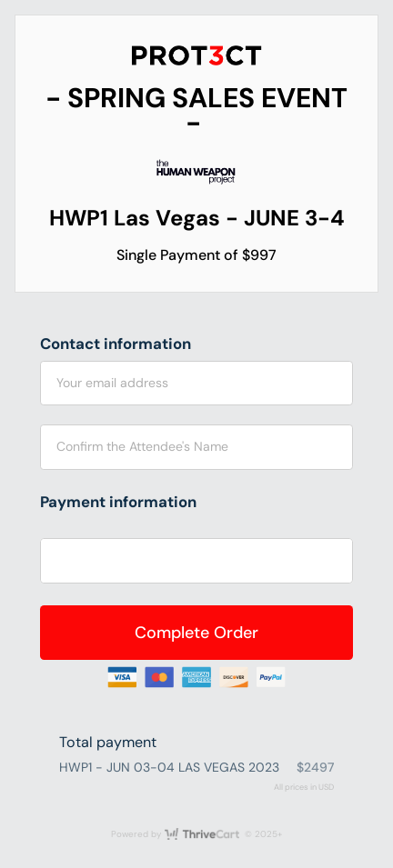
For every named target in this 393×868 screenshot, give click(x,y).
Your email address (112, 383)
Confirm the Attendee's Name (142, 446)
